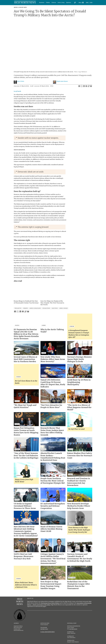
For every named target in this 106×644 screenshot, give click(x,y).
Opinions (68, 3)
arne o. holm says (35, 308)
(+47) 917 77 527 (44, 629)
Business (42, 3)
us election (46, 308)
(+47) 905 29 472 (73, 629)
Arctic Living (61, 3)
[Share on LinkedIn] (84, 86)
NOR (87, 3)
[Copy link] (89, 86)
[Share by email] (86, 86)
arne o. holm (63, 308)
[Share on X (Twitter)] (82, 86)
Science (54, 3)
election (55, 308)
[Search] (75, 3)
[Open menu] (81, 3)
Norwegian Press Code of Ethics (50, 603)
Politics (48, 3)
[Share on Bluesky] (91, 86)
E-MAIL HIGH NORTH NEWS (48, 632)
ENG (91, 3)
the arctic (18, 308)
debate (26, 308)
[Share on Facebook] (79, 86)
